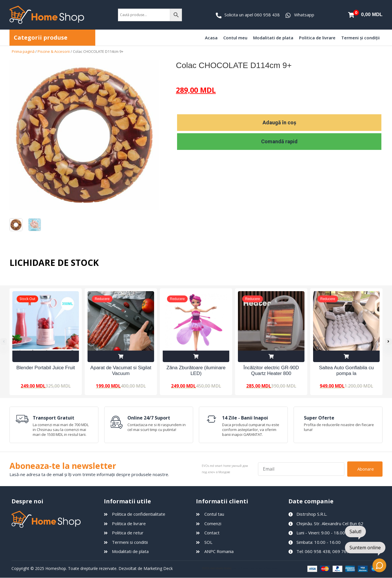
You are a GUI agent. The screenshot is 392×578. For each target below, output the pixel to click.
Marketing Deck (158, 569)
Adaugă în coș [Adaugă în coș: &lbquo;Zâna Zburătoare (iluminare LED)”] (196, 356)
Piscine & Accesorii (54, 51)
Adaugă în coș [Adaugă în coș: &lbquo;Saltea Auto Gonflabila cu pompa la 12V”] (346, 356)
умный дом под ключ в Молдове (255, 569)
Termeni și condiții (360, 38)
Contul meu (235, 38)
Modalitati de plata (273, 38)
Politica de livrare (317, 38)
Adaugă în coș (279, 122)
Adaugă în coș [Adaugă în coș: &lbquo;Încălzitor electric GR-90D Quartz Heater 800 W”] (271, 356)
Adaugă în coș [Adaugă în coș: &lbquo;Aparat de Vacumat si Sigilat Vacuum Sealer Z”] (121, 356)
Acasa (211, 38)
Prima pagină (23, 51)
